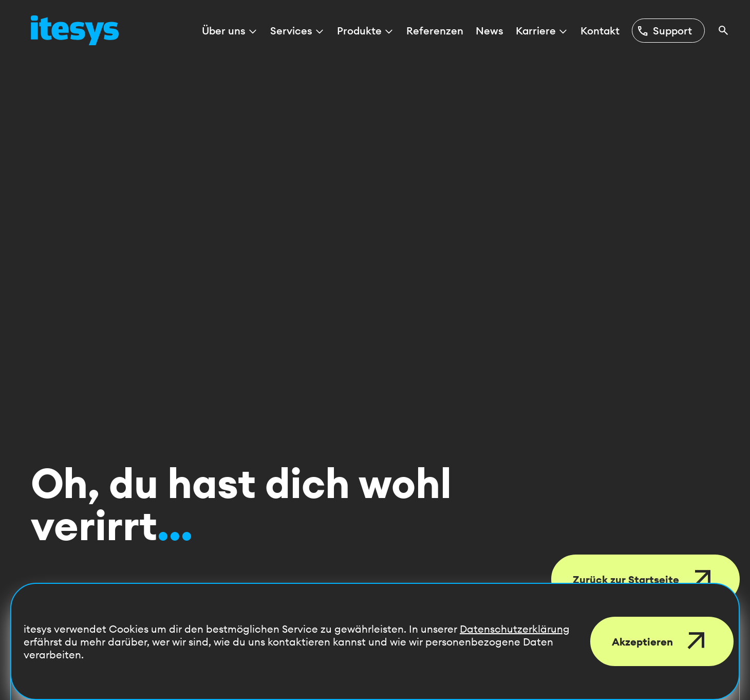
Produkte (365, 31)
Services (297, 31)
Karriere (542, 31)
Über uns (230, 31)
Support (664, 31)
